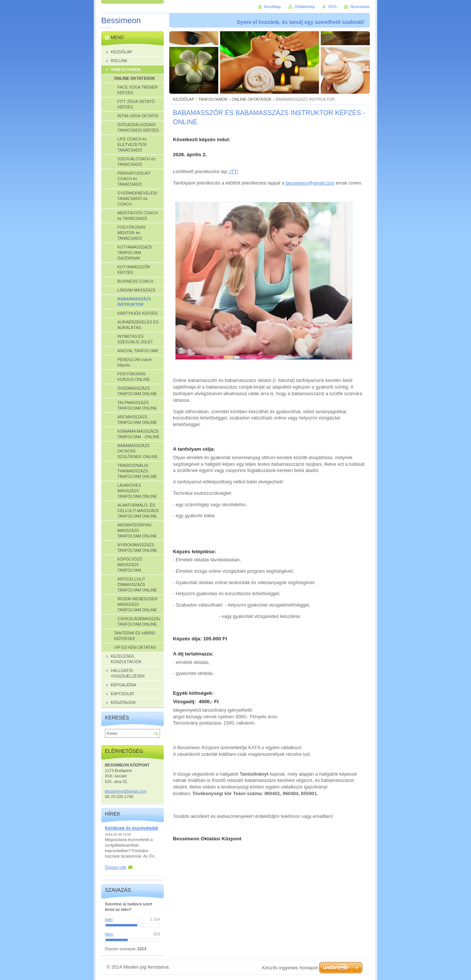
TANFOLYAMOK (213, 99)
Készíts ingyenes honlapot (290, 968)
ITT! (233, 171)
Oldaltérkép (305, 7)
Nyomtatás (360, 7)
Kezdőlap (272, 7)
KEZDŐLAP (184, 99)
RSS (333, 7)
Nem (109, 934)
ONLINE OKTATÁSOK (252, 99)
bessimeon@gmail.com (310, 183)
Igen (109, 919)
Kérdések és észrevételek (132, 828)
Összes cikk (116, 867)
